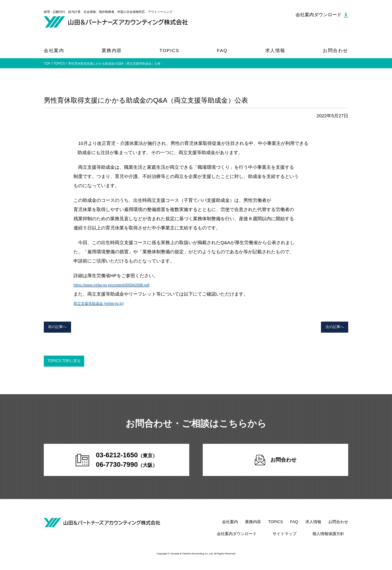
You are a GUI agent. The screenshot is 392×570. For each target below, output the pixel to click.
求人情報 (275, 50)
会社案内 (54, 50)
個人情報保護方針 (332, 539)
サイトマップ (296, 539)
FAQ (222, 50)
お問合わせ (335, 50)
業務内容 (112, 50)
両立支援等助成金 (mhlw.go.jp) (105, 303)
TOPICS (170, 50)
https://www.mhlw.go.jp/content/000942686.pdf (121, 285)
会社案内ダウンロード (257, 539)
